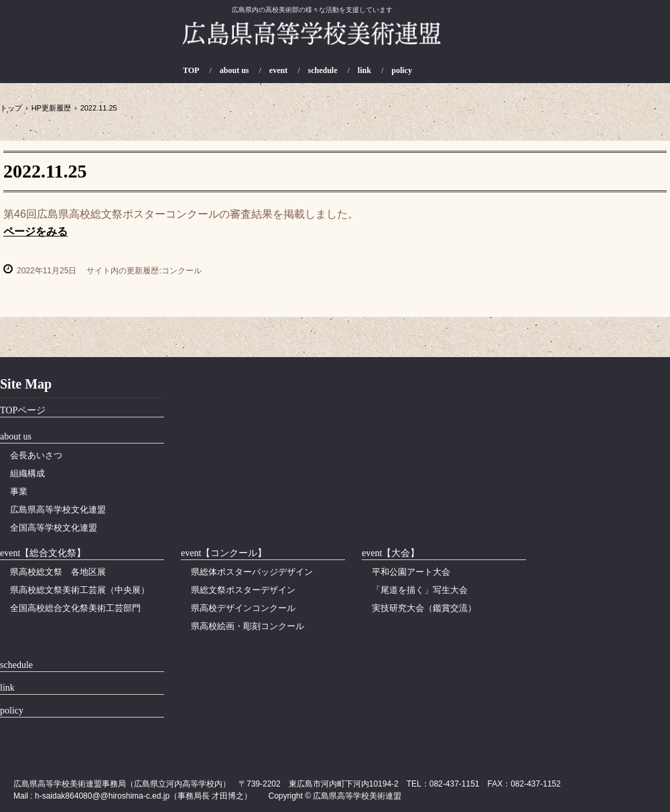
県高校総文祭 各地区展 (58, 572)
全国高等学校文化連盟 (54, 528)
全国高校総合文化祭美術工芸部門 (75, 608)
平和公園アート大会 (411, 572)
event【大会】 (391, 553)
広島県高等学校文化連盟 (58, 510)
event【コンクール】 (224, 553)
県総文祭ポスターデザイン (243, 590)
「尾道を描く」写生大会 (420, 590)
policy (402, 70)
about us (234, 70)
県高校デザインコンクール (243, 608)
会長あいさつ (36, 455)
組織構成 (27, 473)
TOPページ (23, 410)
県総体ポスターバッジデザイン (252, 572)
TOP (191, 70)
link (364, 70)
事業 (19, 491)
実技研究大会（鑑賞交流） (424, 608)
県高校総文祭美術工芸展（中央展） (80, 590)
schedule (323, 70)
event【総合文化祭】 (43, 553)
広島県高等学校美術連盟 (312, 41)
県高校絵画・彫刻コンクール (248, 626)
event (278, 70)
